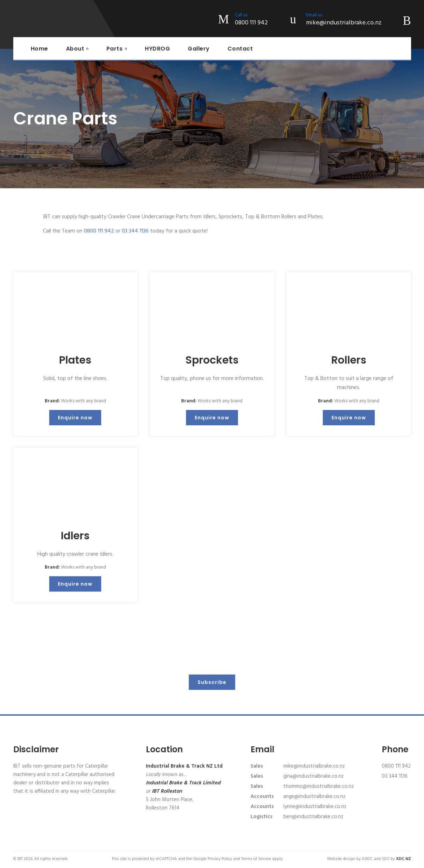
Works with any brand (84, 401)
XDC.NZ (404, 859)
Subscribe (212, 682)
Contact (240, 49)
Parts (115, 49)
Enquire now (75, 418)
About (75, 49)
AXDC (367, 859)
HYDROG (157, 49)
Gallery (199, 49)
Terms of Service (256, 859)
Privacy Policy (220, 859)
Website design (341, 859)
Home (39, 49)
